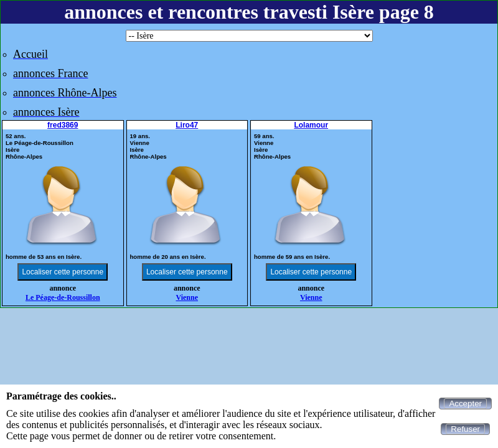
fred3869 (63, 125)
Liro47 (187, 125)
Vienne (187, 297)
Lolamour (311, 125)
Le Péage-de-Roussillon (63, 297)
